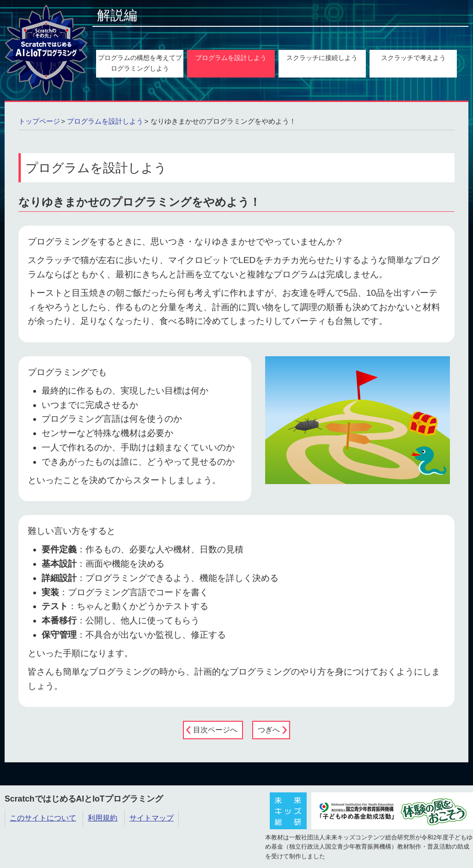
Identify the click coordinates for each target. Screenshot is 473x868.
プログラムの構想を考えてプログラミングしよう (140, 63)
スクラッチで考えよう (413, 58)
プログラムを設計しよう (231, 58)
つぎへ (269, 730)
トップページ (39, 121)
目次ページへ (215, 730)
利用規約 (103, 818)
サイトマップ (152, 818)
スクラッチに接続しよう (322, 58)
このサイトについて (43, 818)
